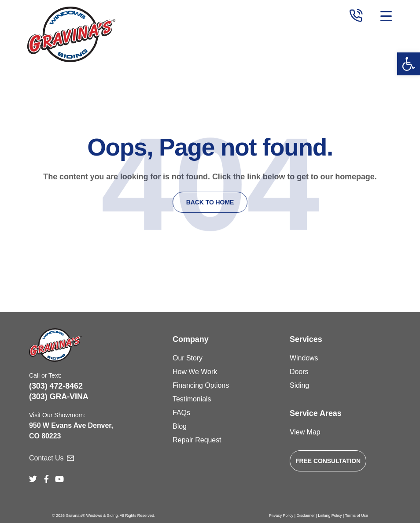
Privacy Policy (281, 516)
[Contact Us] (70, 458)
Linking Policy (330, 516)
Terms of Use (357, 516)
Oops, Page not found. (210, 147)
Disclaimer (306, 516)
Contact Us (46, 458)
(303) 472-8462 (56, 386)
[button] (409, 64)
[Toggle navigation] (385, 16)
